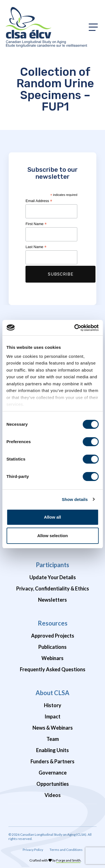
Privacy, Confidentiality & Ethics (53, 588)
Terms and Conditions (66, 850)
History (53, 705)
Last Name (36, 247)
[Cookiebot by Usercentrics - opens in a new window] (75, 328)
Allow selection (53, 536)
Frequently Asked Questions (53, 669)
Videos (53, 795)
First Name (36, 224)
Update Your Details (53, 577)
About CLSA (53, 693)
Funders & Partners (53, 761)
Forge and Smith (68, 860)
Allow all (53, 517)
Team (53, 739)
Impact (53, 716)
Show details (75, 499)
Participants (53, 565)
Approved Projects (53, 636)
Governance (53, 773)
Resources (53, 623)
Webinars (53, 658)
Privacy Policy (33, 850)
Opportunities (53, 784)
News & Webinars (53, 728)
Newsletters (53, 600)
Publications (53, 647)
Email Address (39, 201)
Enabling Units (53, 750)
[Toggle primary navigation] (93, 27)
